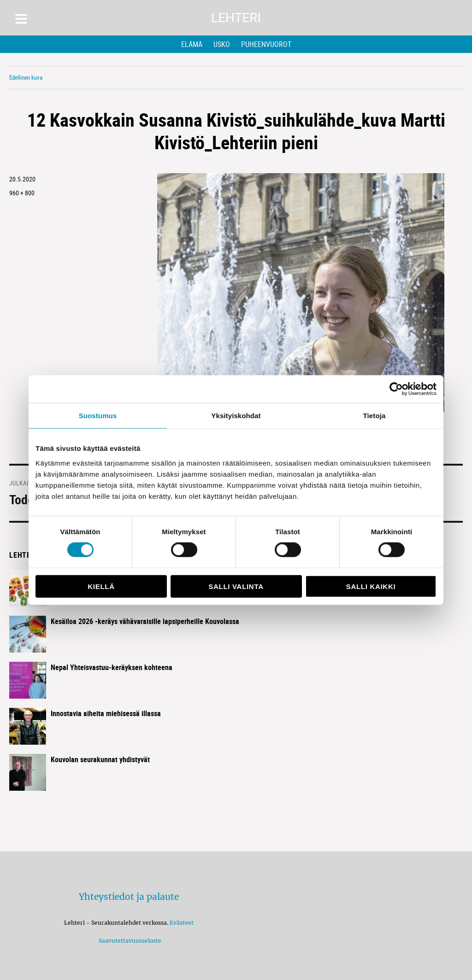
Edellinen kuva (26, 77)
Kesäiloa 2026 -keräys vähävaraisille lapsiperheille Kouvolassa (145, 621)
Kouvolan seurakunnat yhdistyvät (100, 759)
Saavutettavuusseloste (129, 941)
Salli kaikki (371, 586)
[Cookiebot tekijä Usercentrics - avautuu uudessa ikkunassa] (396, 389)
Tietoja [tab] (375, 416)
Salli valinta (236, 586)
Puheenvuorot (266, 44)
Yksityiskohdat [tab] (236, 416)
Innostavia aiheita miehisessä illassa (106, 713)
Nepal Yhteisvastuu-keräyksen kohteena (112, 667)
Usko (222, 44)
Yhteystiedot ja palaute (129, 897)
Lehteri (236, 18)
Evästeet (182, 923)
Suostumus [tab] (98, 416)
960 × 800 (22, 193)
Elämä (192, 44)
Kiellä (101, 586)
